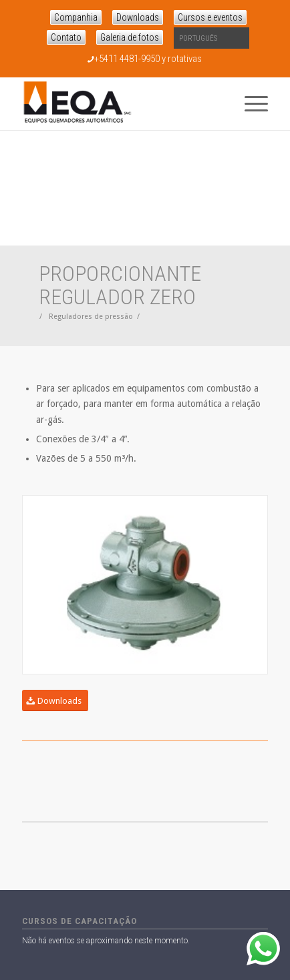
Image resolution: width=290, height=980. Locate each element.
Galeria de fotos (130, 37)
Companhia (76, 17)
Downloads (138, 17)
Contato (66, 37)
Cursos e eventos (210, 17)
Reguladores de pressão (91, 317)
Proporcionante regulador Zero (120, 285)
